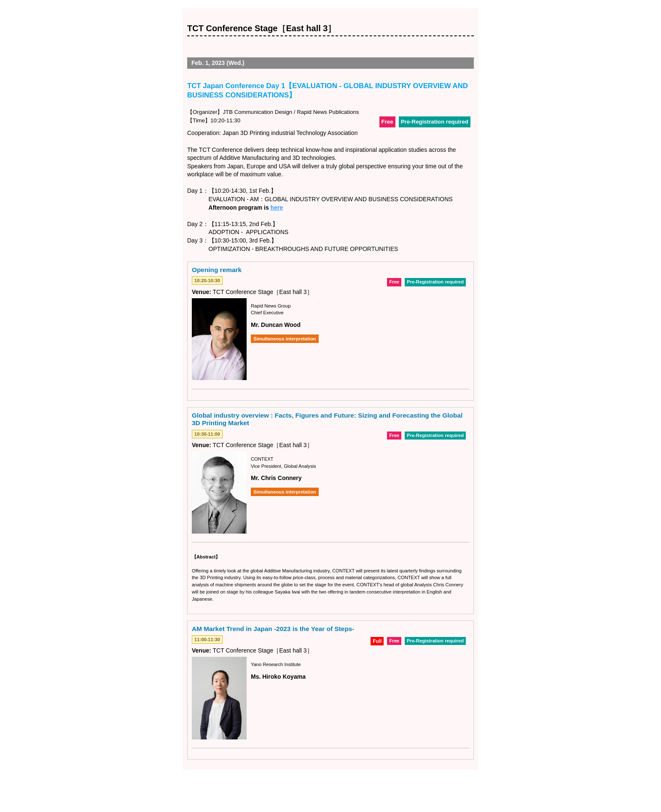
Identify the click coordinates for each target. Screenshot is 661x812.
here (277, 208)
